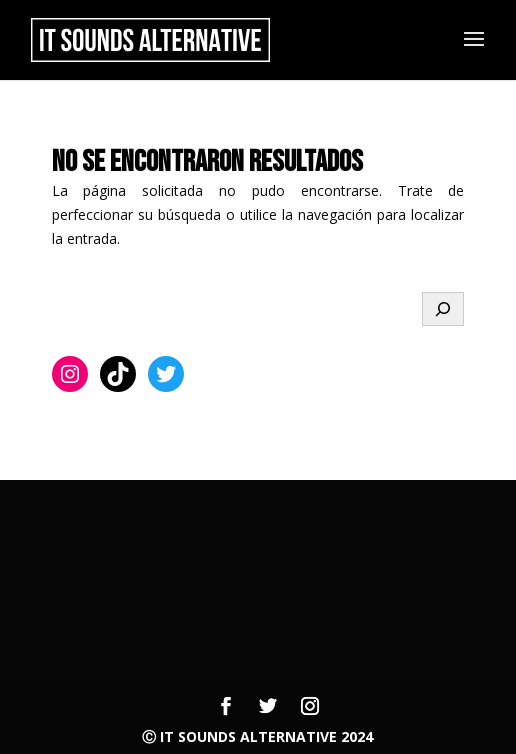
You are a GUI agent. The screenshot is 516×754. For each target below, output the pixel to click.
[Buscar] (443, 309)
